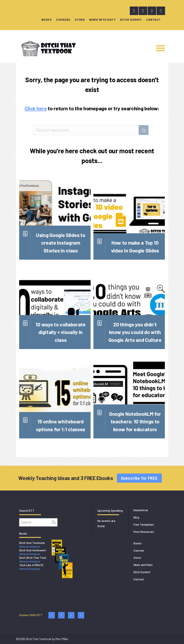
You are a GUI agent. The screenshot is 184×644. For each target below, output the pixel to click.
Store (80, 20)
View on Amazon (30, 546)
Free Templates (144, 524)
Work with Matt (102, 20)
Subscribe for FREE (139, 478)
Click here (36, 108)
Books (47, 20)
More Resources (144, 532)
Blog (136, 517)
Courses (63, 20)
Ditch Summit (131, 20)
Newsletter (141, 510)
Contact (153, 20)
